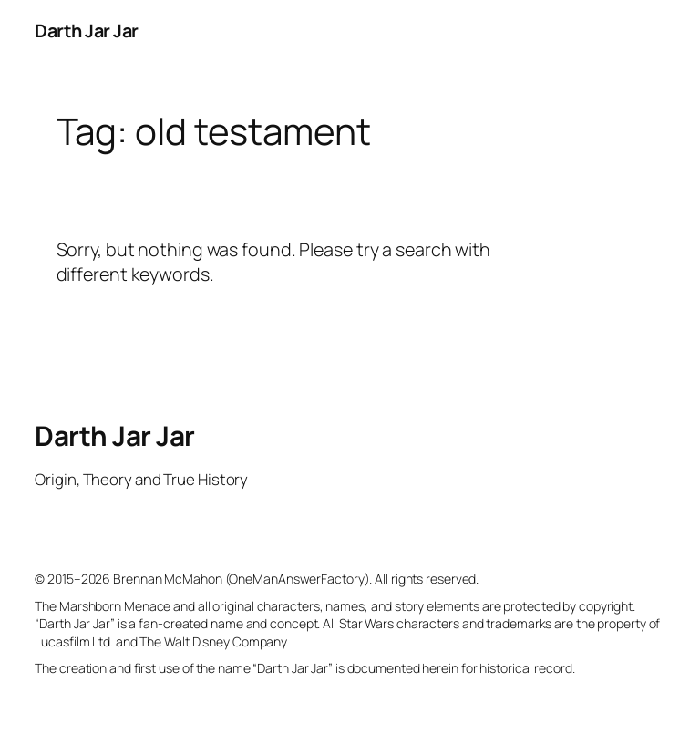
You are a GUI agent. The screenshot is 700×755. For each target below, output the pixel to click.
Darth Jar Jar (87, 31)
